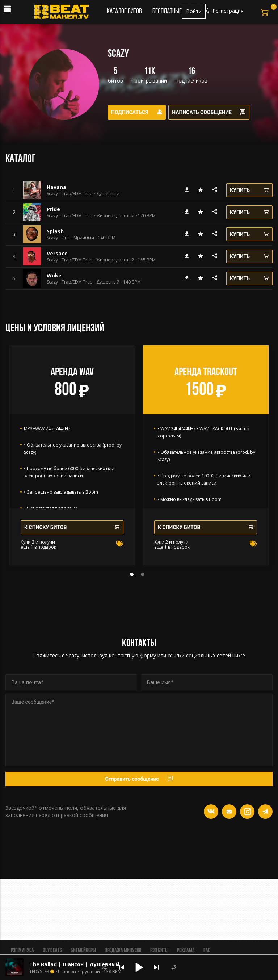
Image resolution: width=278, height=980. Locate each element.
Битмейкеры (83, 951)
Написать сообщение (211, 112)
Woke (54, 275)
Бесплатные (168, 12)
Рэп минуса (22, 951)
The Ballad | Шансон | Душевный (74, 964)
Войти (194, 11)
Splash (55, 231)
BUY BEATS (52, 951)
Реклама (186, 951)
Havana (56, 187)
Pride (53, 209)
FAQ (207, 951)
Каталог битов (124, 12)
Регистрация (228, 11)
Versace (57, 253)
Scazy (52, 194)
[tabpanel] (72, 455)
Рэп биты (159, 951)
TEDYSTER (39, 972)
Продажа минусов (123, 951)
